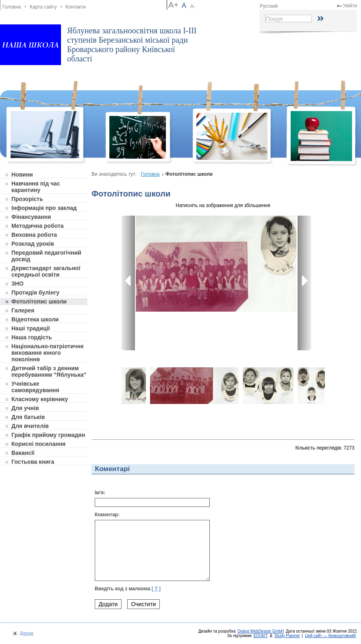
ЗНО (17, 284)
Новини (22, 175)
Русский (269, 6)
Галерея (23, 310)
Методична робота (38, 226)
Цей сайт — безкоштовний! (331, 636)
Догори (26, 633)
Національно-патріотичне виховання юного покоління (48, 353)
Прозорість (27, 199)
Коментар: (107, 515)
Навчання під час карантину (36, 187)
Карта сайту (43, 7)
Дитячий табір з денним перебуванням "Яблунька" (49, 371)
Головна (12, 7)
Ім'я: (100, 493)
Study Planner (287, 636)
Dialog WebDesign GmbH (261, 631)
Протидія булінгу (35, 293)
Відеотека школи (35, 319)
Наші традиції (30, 328)
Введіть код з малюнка (128, 589)
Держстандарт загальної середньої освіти (46, 271)
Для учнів (25, 408)
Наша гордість (32, 337)
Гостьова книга (33, 462)
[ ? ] (156, 589)
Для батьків (28, 417)
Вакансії (23, 453)
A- (193, 7)
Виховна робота (34, 235)
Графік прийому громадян (48, 435)
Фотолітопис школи (39, 301)
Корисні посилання (38, 444)
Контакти (76, 7)
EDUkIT (261, 636)
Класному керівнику (40, 399)
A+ (173, 5)
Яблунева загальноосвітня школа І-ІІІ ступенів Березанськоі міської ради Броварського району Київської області (132, 45)
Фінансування (31, 217)
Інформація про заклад (44, 208)
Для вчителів (30, 426)
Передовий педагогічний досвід (46, 256)
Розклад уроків (33, 244)
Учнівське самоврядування (35, 387)
